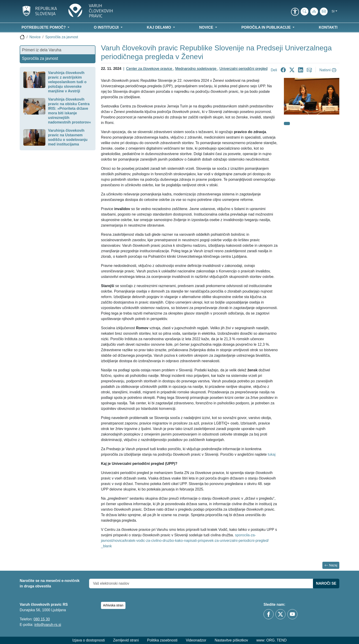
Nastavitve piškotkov (231, 640)
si (333, 11)
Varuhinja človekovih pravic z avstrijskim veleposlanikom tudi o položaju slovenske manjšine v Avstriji (67, 82)
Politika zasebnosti (162, 640)
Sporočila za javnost (62, 37)
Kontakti (328, 27)
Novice (35, 37)
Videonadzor (196, 640)
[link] (295, 12)
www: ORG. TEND (272, 640)
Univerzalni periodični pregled (243, 69)
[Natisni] (328, 70)
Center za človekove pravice (150, 69)
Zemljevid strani (126, 640)
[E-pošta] (324, 11)
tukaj (272, 454)
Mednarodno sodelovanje (196, 69)
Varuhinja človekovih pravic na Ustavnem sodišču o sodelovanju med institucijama (68, 137)
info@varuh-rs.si (48, 625)
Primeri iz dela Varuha (42, 50)
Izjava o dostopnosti (88, 640)
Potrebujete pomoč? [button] (44, 27)
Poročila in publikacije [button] (267, 27)
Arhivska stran (113, 605)
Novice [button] (207, 27)
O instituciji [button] (107, 27)
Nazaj (331, 565)
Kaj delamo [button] (159, 27)
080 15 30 (42, 619)
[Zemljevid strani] (314, 11)
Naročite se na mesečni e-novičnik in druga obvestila (50, 583)
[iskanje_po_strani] (305, 11)
